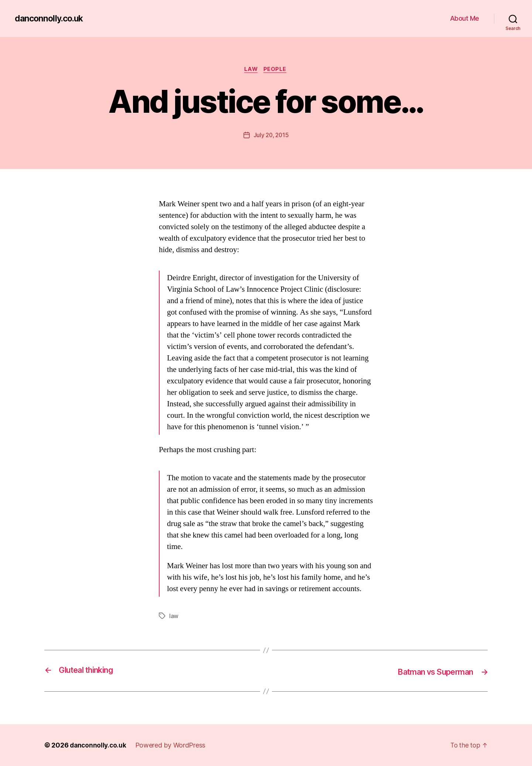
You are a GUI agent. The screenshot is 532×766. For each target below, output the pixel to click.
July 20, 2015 (271, 136)
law (174, 617)
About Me (465, 18)
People (277, 70)
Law (251, 70)
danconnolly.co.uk (51, 18)
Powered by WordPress (172, 745)
